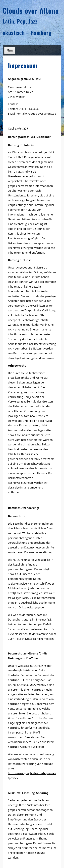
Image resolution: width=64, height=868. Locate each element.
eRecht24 (23, 129)
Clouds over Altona (31, 10)
